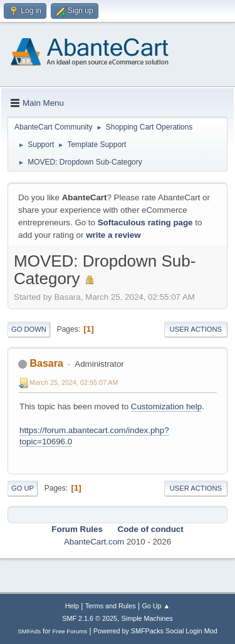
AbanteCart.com (94, 542)
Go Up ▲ (156, 606)
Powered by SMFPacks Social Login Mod (155, 631)
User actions (196, 329)
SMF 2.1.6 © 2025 (90, 618)
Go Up (23, 488)
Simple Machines (147, 618)
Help (72, 606)
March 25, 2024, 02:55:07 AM (74, 382)
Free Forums (70, 631)
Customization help (166, 406)
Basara (46, 363)
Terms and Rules (111, 606)
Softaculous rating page (145, 222)
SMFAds (29, 631)
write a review (113, 235)
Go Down (29, 329)
